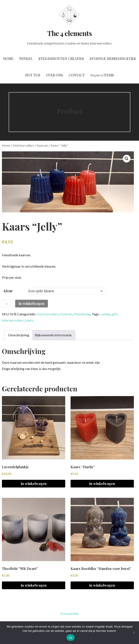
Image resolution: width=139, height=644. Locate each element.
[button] (127, 159)
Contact (77, 75)
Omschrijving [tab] (18, 335)
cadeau (106, 314)
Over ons (54, 75)
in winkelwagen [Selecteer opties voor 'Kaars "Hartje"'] (102, 484)
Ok (70, 638)
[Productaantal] (8, 304)
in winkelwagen (32, 303)
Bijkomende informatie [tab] (53, 335)
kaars (29, 320)
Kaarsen (42, 145)
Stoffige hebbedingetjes (113, 59)
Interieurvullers (23, 145)
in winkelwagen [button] (34, 484)
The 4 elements (69, 33)
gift (115, 314)
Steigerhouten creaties (61, 59)
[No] (134, 633)
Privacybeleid (69, 614)
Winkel (26, 59)
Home (8, 59)
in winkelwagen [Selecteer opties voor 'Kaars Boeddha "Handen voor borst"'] (102, 585)
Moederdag (82, 314)
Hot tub (33, 75)
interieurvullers (13, 320)
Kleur (8, 291)
